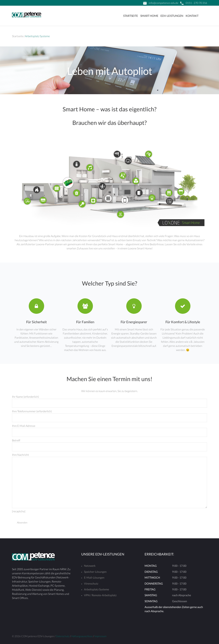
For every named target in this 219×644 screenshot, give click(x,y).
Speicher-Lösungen (95, 572)
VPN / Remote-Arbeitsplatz (100, 595)
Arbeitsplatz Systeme (96, 589)
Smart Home (149, 16)
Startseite (131, 16)
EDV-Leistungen (172, 16)
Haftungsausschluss (82, 636)
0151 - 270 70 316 (196, 3)
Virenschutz (91, 583)
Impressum (100, 636)
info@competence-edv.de (163, 3)
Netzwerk (90, 566)
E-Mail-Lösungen (94, 577)
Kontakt (192, 16)
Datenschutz (63, 636)
